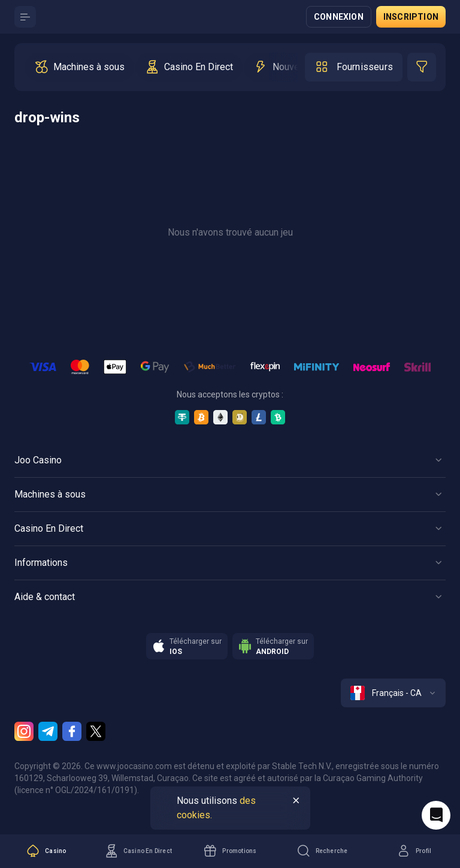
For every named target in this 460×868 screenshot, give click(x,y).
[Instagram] (24, 731)
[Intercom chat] (436, 815)
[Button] (25, 17)
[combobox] (393, 693)
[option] (79, 67)
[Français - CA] (393, 693)
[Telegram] (48, 731)
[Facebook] (72, 731)
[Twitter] (96, 731)
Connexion (339, 17)
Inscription (411, 17)
